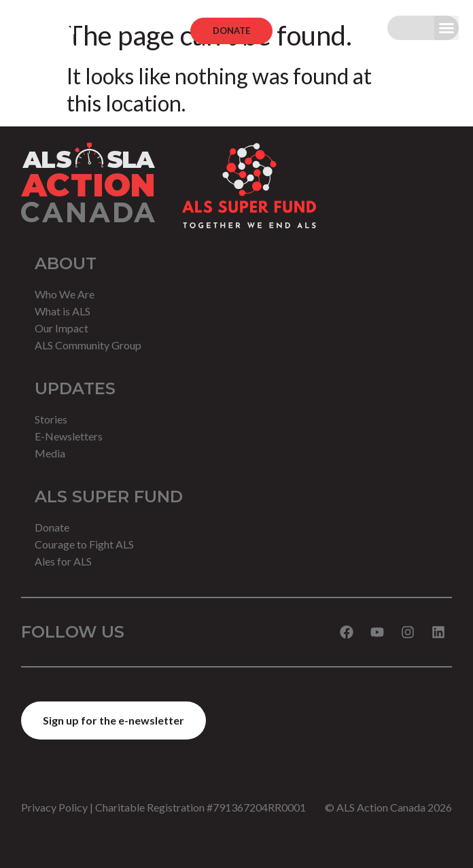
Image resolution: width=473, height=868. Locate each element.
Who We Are (65, 294)
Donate (52, 527)
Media (50, 453)
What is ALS (63, 311)
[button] (446, 28)
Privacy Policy (54, 807)
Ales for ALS (63, 561)
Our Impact (62, 328)
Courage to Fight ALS (84, 544)
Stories (51, 419)
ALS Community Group (88, 345)
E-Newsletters (69, 436)
